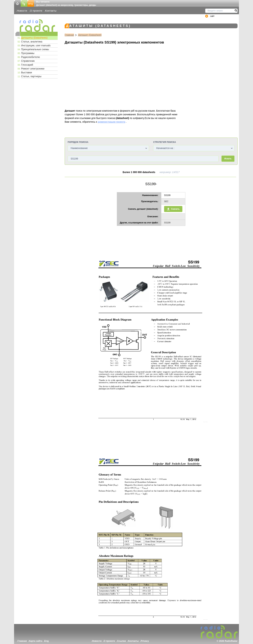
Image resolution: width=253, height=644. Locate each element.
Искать (228, 159)
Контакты (51, 11)
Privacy (145, 641)
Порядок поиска (78, 142)
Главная (69, 35)
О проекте (36, 11)
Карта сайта (36, 641)
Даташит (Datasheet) (90, 35)
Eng (46, 641)
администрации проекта (111, 122)
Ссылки (121, 641)
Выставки (27, 72)
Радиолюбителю (30, 57)
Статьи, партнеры (31, 76)
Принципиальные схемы (35, 49)
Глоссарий (27, 65)
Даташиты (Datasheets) (34, 38)
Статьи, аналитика (32, 42)
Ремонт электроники (33, 69)
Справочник (28, 61)
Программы (28, 53)
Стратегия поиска (165, 142)
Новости (22, 11)
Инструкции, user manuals (36, 45)
